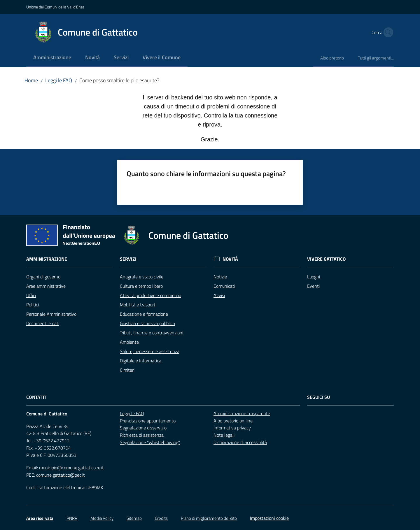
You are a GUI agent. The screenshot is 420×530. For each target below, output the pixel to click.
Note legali (224, 435)
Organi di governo (43, 277)
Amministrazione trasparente (242, 413)
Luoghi (314, 277)
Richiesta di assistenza (142, 435)
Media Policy (102, 518)
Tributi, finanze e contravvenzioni (152, 333)
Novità (230, 259)
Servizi (128, 259)
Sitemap (134, 518)
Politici (33, 305)
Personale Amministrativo (51, 314)
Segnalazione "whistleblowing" (150, 442)
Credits (161, 518)
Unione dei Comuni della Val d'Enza (55, 7)
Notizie (220, 277)
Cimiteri (127, 370)
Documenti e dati (43, 323)
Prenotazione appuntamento (148, 421)
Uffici (31, 295)
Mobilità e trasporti (138, 305)
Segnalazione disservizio (143, 428)
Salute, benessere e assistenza (150, 351)
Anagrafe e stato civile (142, 277)
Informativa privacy (232, 428)
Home (31, 80)
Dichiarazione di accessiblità (240, 442)
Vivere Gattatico (326, 259)
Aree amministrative (46, 286)
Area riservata (40, 518)
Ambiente (129, 342)
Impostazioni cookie (269, 518)
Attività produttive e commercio (150, 295)
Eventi (313, 286)
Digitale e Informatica (141, 361)
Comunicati (224, 286)
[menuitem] (52, 58)
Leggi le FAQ (59, 80)
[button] (387, 32)
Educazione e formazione (144, 314)
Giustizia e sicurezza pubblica (147, 323)
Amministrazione (47, 259)
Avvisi (219, 295)
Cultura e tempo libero (141, 286)
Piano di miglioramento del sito (209, 518)
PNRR (72, 518)
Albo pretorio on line (233, 421)
